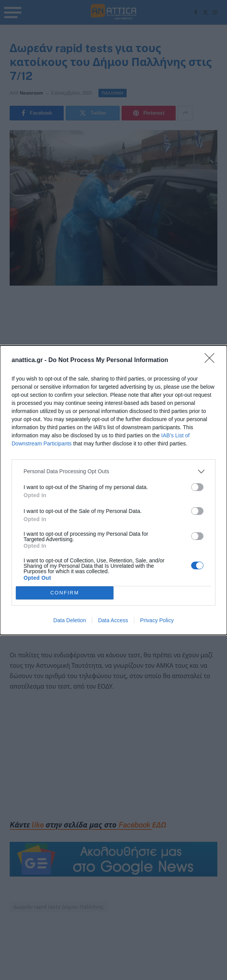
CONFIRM (65, 592)
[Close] (212, 361)
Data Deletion (70, 620)
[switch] (197, 487)
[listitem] (113, 471)
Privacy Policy (157, 620)
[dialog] (113, 490)
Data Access (113, 620)
